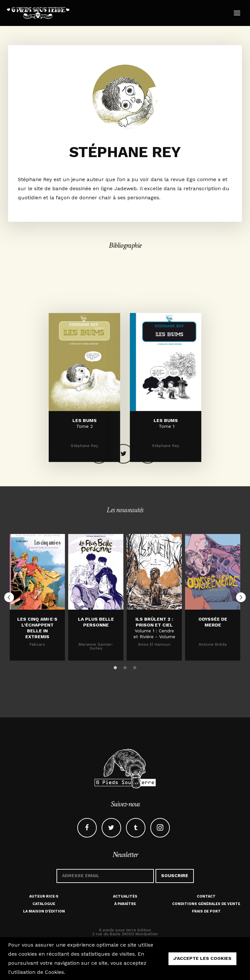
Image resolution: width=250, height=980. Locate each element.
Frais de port (206, 911)
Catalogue (44, 904)
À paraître (125, 904)
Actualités (125, 896)
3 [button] (135, 667)
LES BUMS (85, 454)
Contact (206, 896)
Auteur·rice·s (44, 896)
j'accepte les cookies (202, 958)
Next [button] (241, 597)
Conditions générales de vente (206, 904)
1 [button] (115, 667)
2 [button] (125, 667)
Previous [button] (9, 597)
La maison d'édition (44, 911)
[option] (37, 597)
